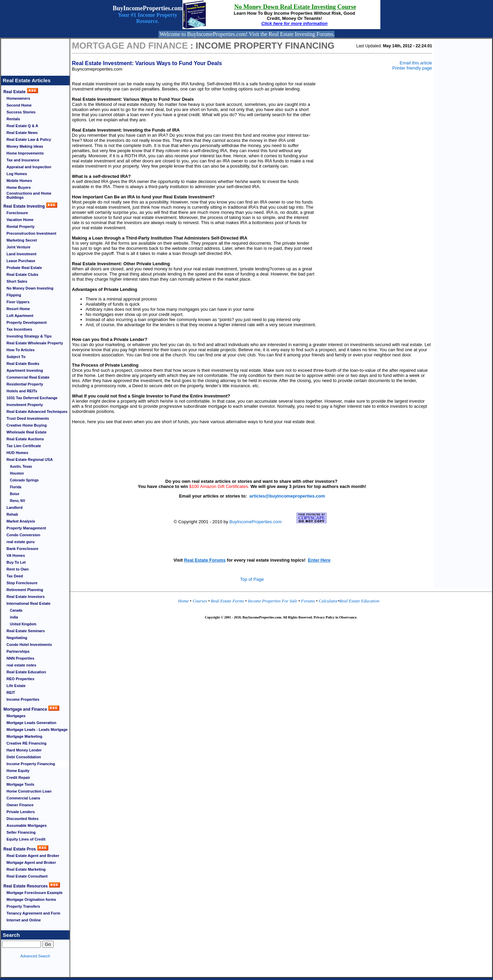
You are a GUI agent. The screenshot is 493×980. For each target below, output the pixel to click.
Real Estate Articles (27, 80)
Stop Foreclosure (22, 583)
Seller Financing (21, 832)
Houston (17, 473)
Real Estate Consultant (27, 876)
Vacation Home (20, 220)
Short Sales (17, 281)
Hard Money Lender (24, 750)
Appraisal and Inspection (29, 167)
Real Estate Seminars (26, 631)
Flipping (14, 295)
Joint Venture (18, 247)
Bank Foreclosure (22, 549)
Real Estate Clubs (22, 274)
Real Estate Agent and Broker (33, 856)
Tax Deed (15, 576)
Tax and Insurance (23, 160)
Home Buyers (19, 187)
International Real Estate (28, 603)
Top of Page (252, 579)
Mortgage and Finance (25, 709)
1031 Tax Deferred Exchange (32, 398)
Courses (200, 601)
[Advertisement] (35, 54)
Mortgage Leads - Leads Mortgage (37, 730)
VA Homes (16, 555)
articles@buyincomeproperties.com (287, 496)
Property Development (27, 322)
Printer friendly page (412, 68)
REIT (11, 693)
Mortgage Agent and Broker (31, 862)
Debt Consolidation (24, 757)
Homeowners (18, 98)
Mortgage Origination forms (31, 899)
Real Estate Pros (20, 849)
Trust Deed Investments (28, 418)
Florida (16, 487)
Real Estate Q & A (22, 126)
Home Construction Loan (29, 791)
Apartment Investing (25, 370)
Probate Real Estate (24, 268)
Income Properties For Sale (273, 601)
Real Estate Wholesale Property (35, 343)
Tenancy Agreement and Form (33, 913)
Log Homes (17, 174)
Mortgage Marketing (24, 736)
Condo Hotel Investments (29, 645)
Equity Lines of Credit (26, 839)
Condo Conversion (23, 535)
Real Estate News (22, 133)
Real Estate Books (23, 364)
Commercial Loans (23, 798)
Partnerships (18, 651)
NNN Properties (20, 658)
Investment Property (25, 405)
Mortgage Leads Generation (31, 723)
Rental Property (21, 226)
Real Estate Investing (24, 206)
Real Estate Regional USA (30, 460)
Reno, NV (17, 501)
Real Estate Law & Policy (29, 139)
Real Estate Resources (26, 886)
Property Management (26, 528)
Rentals (13, 119)
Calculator (328, 601)
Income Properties (23, 699)
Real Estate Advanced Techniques (37, 412)
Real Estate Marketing (26, 869)
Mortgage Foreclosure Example (35, 893)
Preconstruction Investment (31, 233)
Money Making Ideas (25, 146)
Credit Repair (18, 777)
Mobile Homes (19, 181)
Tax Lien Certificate (24, 446)
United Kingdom (23, 624)
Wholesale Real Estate (27, 432)
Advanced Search (35, 956)
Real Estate (15, 92)
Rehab (12, 514)
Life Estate (16, 686)
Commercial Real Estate (28, 377)
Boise (15, 494)
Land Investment (21, 254)
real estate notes (21, 665)
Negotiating (17, 638)
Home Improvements (25, 153)
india (14, 617)
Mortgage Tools (20, 784)
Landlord (15, 507)
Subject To (16, 357)
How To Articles (21, 350)
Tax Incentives (19, 329)
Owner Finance (20, 805)
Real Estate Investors (26, 597)
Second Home (19, 105)
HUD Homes (17, 453)
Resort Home (18, 309)
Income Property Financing (31, 764)
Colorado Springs (24, 480)
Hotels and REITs (22, 391)
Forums (308, 601)
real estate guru (21, 542)
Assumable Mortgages (27, 825)
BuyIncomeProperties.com (255, 522)
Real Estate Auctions (25, 439)
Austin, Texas (21, 467)
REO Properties (20, 679)
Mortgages (16, 716)
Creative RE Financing (27, 743)
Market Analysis (21, 521)
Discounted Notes (23, 819)
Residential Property (25, 384)
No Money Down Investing (30, 288)
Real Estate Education (26, 672)
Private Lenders (21, 812)
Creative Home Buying (27, 425)
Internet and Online (24, 920)
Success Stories (21, 112)
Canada (16, 610)
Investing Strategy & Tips (29, 336)
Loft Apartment (20, 316)
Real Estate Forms (227, 601)
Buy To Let (16, 562)
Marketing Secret (22, 240)
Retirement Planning (25, 590)
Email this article (416, 63)
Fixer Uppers (18, 302)
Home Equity (18, 771)
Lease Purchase (21, 261)
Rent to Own (18, 569)
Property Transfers (23, 906)
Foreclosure (17, 213)
